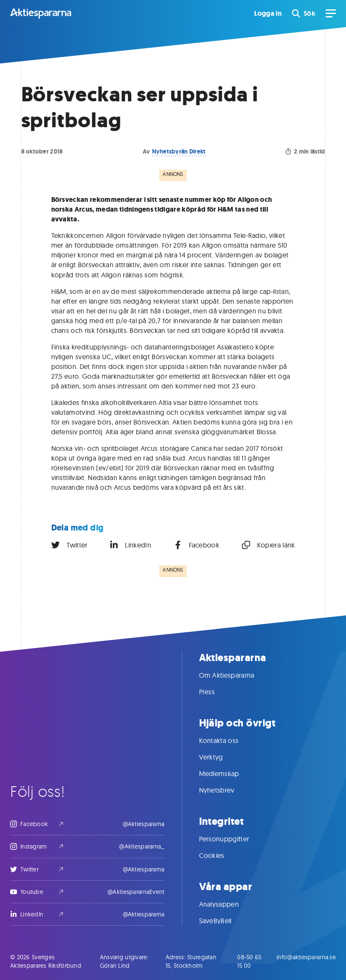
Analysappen (228, 904)
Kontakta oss (227, 740)
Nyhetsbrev (225, 790)
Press (216, 692)
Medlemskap (228, 773)
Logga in (268, 14)
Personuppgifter (233, 839)
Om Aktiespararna (235, 675)
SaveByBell (224, 921)
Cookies (220, 855)
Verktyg (220, 757)
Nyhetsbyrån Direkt (179, 151)
